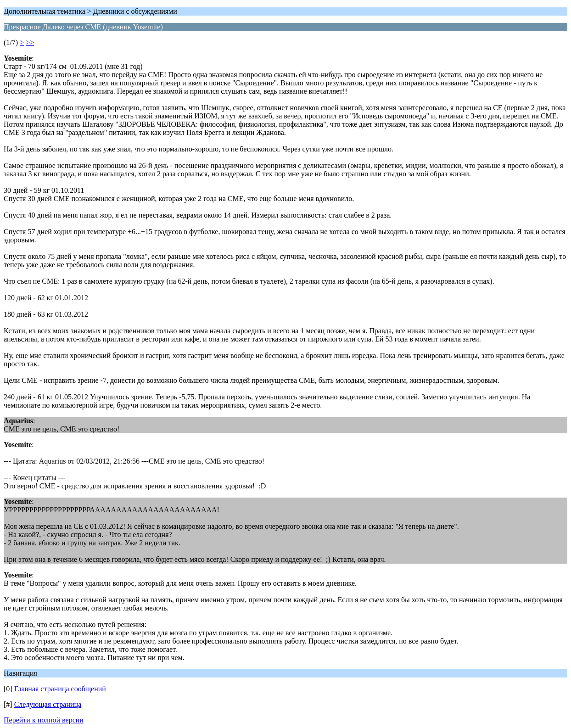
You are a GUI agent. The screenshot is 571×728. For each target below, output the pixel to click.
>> (30, 42)
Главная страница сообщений (60, 689)
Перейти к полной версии (44, 720)
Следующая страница (48, 704)
